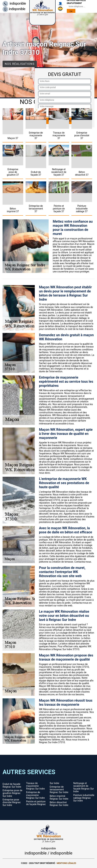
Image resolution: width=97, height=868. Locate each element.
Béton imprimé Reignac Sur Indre (59, 797)
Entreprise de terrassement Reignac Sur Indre (59, 790)
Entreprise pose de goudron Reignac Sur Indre (12, 793)
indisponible (14, 3)
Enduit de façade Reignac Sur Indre (12, 785)
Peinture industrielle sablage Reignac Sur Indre (84, 798)
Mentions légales (66, 863)
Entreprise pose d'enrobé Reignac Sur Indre (12, 802)
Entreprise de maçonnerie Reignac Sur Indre (35, 795)
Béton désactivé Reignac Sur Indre (59, 804)
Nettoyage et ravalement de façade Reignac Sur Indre (84, 787)
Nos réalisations (20, 64)
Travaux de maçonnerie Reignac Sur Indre (35, 786)
